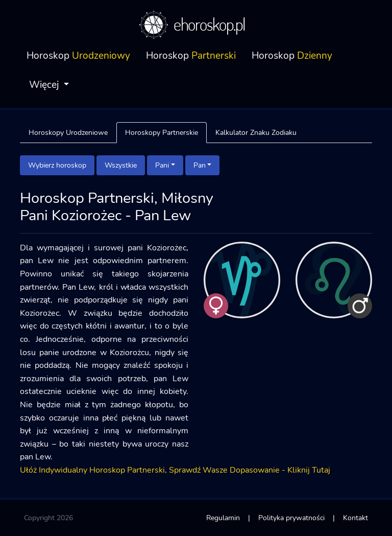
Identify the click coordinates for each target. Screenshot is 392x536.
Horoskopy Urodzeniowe (68, 132)
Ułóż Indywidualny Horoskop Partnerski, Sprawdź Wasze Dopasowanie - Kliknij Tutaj (175, 470)
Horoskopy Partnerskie (162, 132)
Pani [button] (162, 165)
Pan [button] (200, 165)
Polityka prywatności (291, 518)
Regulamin (223, 518)
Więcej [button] (45, 85)
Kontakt (356, 518)
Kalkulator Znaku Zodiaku (256, 132)
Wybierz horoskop (57, 165)
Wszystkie (121, 165)
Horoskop (78, 56)
